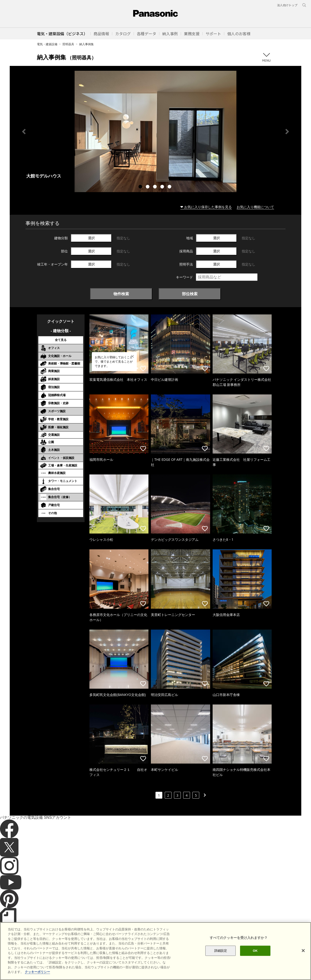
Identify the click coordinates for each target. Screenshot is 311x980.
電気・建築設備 (47, 44)
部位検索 (190, 294)
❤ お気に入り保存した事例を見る (206, 207)
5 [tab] (170, 187)
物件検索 (121, 294)
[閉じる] (303, 958)
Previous (24, 132)
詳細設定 (221, 958)
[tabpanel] (155, 131)
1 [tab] (141, 187)
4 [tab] (163, 187)
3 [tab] (155, 187)
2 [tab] (148, 187)
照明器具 (68, 44)
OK (255, 958)
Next (287, 132)
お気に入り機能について (255, 207)
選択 (91, 238)
